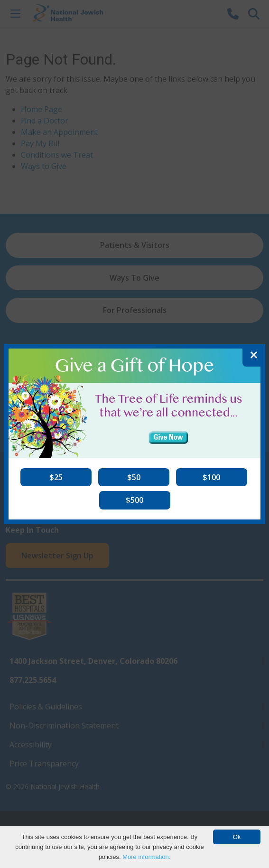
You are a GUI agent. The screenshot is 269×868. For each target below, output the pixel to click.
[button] (56, 477)
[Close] (254, 355)
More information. (146, 857)
